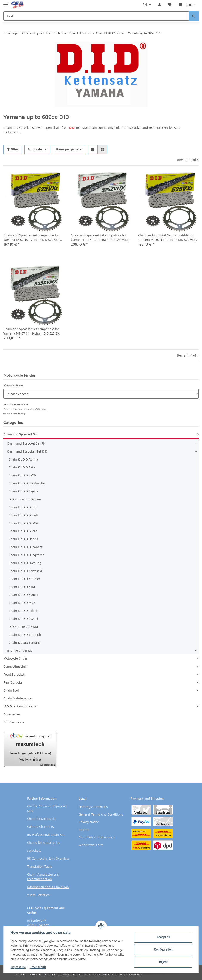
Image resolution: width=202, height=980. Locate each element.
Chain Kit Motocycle (41, 819)
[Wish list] (170, 5)
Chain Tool (11, 690)
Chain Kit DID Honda (23, 539)
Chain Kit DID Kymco (23, 595)
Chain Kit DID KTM (22, 587)
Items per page (67, 149)
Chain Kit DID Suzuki (23, 619)
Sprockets (34, 851)
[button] (160, 5)
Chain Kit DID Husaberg (26, 547)
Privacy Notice (89, 822)
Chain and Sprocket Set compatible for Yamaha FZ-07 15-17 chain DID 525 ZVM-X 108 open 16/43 (101, 238)
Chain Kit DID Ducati (23, 515)
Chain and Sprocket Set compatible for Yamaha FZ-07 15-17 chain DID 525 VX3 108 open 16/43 (31, 238)
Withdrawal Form (91, 845)
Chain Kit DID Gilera (23, 531)
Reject (163, 962)
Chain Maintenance (18, 698)
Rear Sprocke (13, 682)
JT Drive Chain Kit (19, 650)
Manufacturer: (14, 385)
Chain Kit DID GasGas (24, 523)
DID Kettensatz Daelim (25, 499)
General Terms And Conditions (101, 814)
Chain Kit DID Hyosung (25, 563)
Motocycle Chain (15, 658)
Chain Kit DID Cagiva (23, 491)
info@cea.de (40, 409)
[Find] (96, 16)
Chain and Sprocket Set (21, 434)
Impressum (18, 967)
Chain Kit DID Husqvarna (26, 555)
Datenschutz (38, 967)
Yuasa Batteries (38, 895)
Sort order (35, 149)
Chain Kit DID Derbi (23, 507)
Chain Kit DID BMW (22, 475)
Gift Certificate (14, 722)
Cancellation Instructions (97, 837)
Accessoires (12, 714)
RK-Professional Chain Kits (46, 835)
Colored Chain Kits (40, 827)
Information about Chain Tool (48, 887)
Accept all (163, 937)
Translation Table (40, 866)
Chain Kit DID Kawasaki (25, 571)
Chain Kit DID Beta (22, 467)
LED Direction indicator (20, 706)
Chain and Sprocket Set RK (26, 443)
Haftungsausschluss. (94, 807)
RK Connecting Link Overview (48, 858)
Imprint (84, 830)
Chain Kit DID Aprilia (23, 459)
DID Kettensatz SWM (23, 627)
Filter (13, 149)
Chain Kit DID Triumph (25, 635)
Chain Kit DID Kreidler (24, 579)
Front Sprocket (14, 674)
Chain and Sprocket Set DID (27, 451)
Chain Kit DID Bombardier (27, 483)
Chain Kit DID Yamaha (25, 643)
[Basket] (187, 5)
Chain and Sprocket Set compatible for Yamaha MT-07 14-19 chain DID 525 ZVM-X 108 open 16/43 (33, 331)
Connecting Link (15, 666)
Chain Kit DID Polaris (23, 611)
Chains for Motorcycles (44, 843)
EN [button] (145, 5)
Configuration (163, 949)
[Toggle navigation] (6, 3)
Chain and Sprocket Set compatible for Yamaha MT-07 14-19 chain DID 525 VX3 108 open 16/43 (167, 238)
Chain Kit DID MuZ (22, 603)
